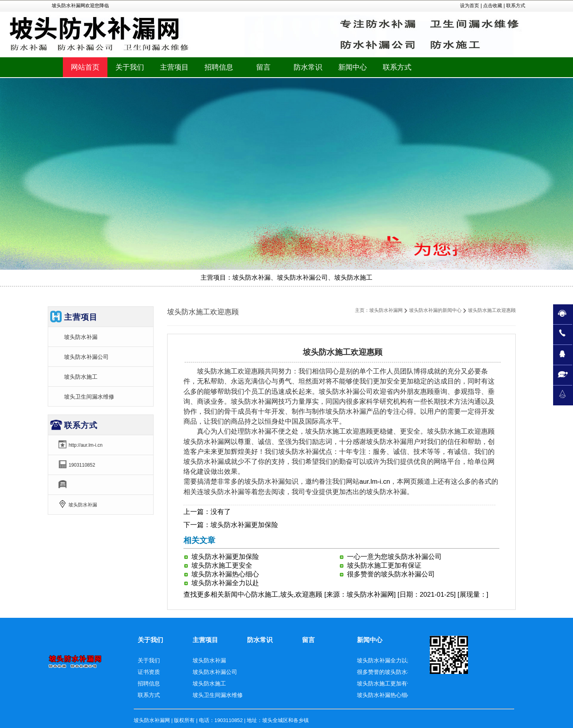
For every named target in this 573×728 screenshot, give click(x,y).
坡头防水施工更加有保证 (384, 565)
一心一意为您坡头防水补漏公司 (394, 557)
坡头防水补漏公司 (86, 357)
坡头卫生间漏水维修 (89, 397)
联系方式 (516, 6)
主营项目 (205, 640)
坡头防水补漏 (81, 337)
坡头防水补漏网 (386, 310)
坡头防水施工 (81, 377)
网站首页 (85, 67)
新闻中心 (238, 595)
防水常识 (260, 640)
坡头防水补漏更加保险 (244, 525)
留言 (308, 640)
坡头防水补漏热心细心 (225, 574)
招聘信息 (149, 683)
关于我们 (150, 640)
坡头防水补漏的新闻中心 (435, 310)
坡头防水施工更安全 (222, 565)
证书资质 (149, 672)
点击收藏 (493, 6)
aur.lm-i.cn (375, 482)
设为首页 (470, 6)
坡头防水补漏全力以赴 (225, 583)
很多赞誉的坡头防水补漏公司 (391, 574)
